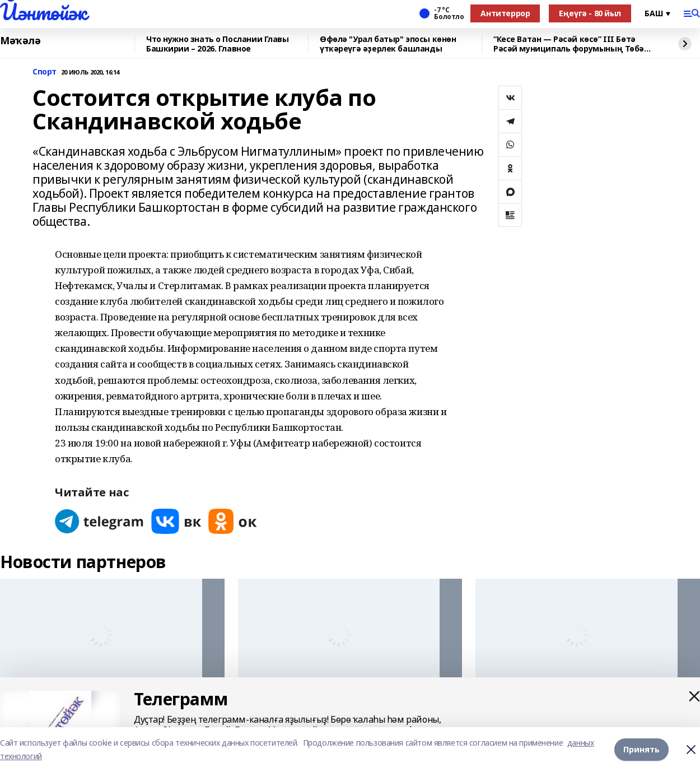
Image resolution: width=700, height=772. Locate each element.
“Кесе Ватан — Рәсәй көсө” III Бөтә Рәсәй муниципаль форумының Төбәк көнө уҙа (571, 44)
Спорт (45, 72)
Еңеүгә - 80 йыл (590, 13)
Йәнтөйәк (43, 12)
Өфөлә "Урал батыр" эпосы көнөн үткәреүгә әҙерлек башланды (388, 44)
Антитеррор (505, 13)
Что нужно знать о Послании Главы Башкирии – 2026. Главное (218, 44)
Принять (641, 749)
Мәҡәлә (20, 41)
